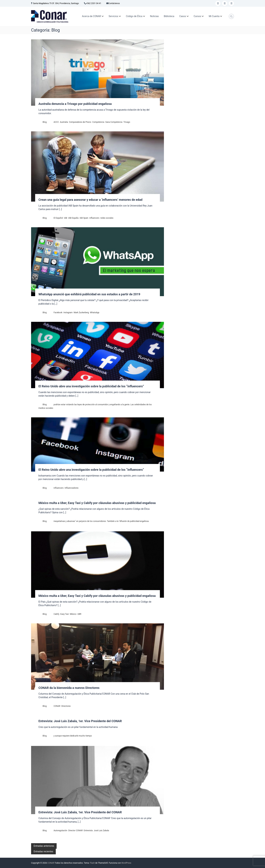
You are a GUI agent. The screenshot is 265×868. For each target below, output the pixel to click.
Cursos (197, 16)
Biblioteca (169, 16)
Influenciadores (71, 488)
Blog (45, 122)
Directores (66, 706)
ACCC (56, 122)
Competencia (98, 122)
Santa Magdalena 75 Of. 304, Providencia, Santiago (56, 3)
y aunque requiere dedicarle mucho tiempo (73, 736)
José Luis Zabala (101, 831)
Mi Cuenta (214, 16)
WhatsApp (95, 313)
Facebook (58, 313)
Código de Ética (134, 16)
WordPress (126, 863)
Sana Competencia (114, 122)
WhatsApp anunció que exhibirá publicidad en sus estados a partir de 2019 (89, 294)
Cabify (56, 614)
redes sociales (107, 218)
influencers (94, 218)
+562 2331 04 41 (94, 3)
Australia (64, 122)
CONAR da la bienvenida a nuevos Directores (69, 688)
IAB (66, 218)
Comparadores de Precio (80, 122)
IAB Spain (84, 218)
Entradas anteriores (44, 846)
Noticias (154, 16)
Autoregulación (60, 831)
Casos (183, 16)
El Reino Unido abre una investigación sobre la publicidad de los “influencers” (91, 386)
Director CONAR (75, 831)
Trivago (127, 122)
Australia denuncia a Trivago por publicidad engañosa (75, 104)
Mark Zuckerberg (81, 313)
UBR (79, 614)
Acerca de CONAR (91, 16)
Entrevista (88, 831)
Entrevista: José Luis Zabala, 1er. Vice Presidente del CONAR (80, 721)
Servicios (113, 16)
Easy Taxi (65, 614)
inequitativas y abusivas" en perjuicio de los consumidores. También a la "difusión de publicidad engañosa (101, 521)
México (73, 614)
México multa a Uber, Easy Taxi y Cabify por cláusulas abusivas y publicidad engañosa (97, 503)
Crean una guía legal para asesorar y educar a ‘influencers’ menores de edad (91, 200)
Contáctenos (114, 3)
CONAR (57, 706)
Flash (92, 863)
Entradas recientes (43, 851)
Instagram (68, 313)
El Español (58, 218)
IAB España (73, 218)
